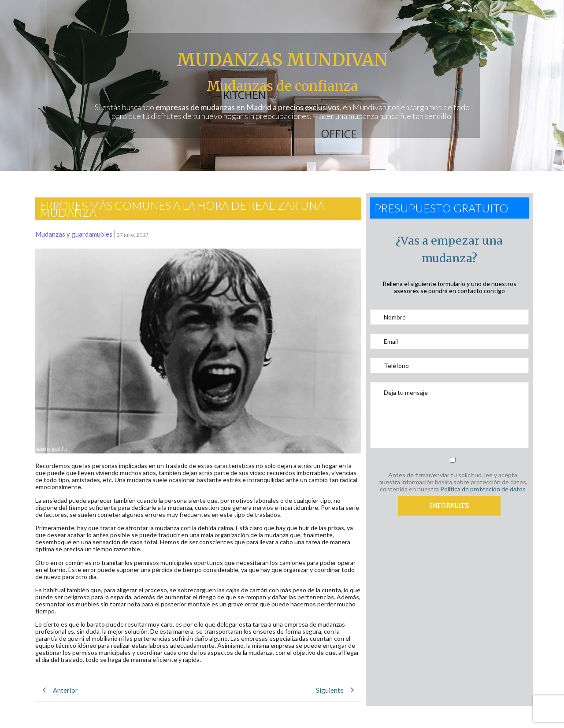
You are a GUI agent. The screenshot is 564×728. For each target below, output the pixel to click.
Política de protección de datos (483, 489)
